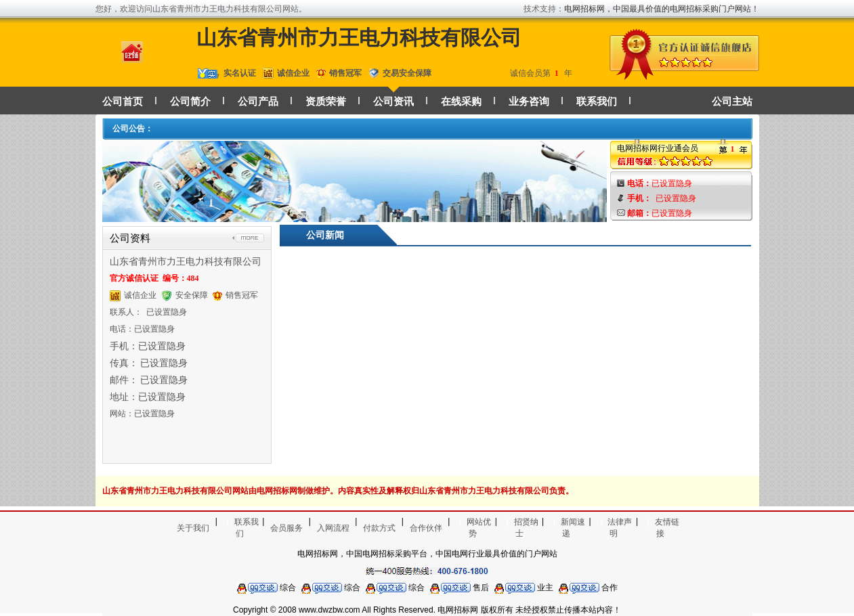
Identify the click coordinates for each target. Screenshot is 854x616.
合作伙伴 (426, 528)
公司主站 (732, 102)
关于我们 (193, 528)
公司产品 (258, 102)
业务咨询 (529, 102)
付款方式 (379, 528)
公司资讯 (393, 102)
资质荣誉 (326, 102)
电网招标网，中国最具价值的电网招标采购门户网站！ (662, 9)
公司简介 (190, 102)
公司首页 (123, 102)
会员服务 (286, 528)
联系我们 (597, 102)
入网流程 (333, 528)
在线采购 (461, 102)
